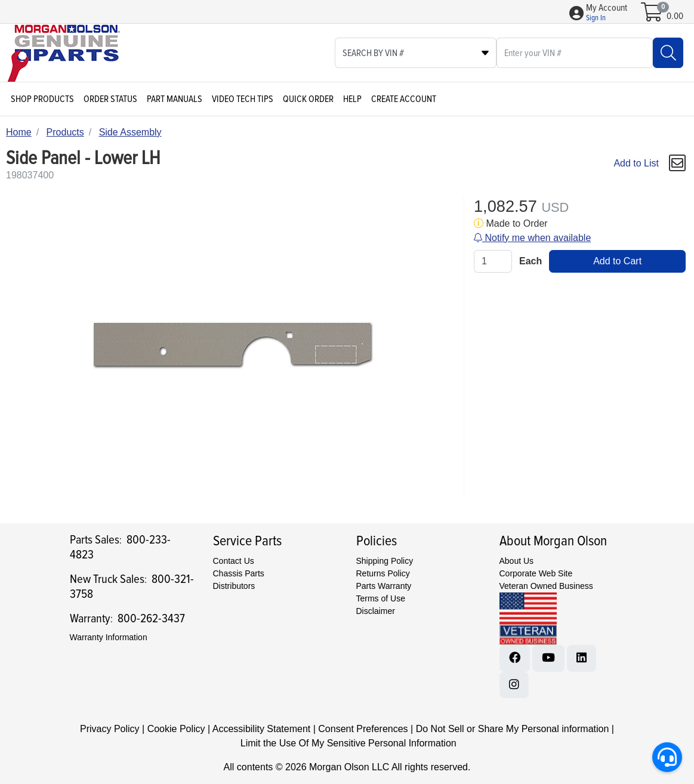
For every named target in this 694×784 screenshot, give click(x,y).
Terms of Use (381, 598)
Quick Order (308, 99)
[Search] (668, 53)
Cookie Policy (176, 729)
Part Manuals (175, 99)
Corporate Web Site (536, 573)
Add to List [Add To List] (636, 163)
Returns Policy (383, 573)
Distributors (234, 586)
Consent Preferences (363, 729)
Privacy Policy (110, 729)
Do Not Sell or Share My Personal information (513, 729)
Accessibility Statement (262, 729)
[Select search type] (416, 53)
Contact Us (234, 561)
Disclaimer (376, 611)
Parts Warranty (384, 586)
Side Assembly (130, 132)
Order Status (110, 99)
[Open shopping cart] (653, 16)
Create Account (404, 99)
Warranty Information (109, 637)
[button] (607, 13)
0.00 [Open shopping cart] (675, 16)
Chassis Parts (239, 573)
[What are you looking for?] (575, 53)
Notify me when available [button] (532, 238)
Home (19, 132)
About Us (517, 561)
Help (352, 99)
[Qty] (493, 261)
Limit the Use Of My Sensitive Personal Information (348, 743)
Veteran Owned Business (546, 586)
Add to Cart (617, 261)
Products (65, 132)
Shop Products (42, 99)
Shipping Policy (385, 561)
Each (530, 261)
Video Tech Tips (243, 99)
